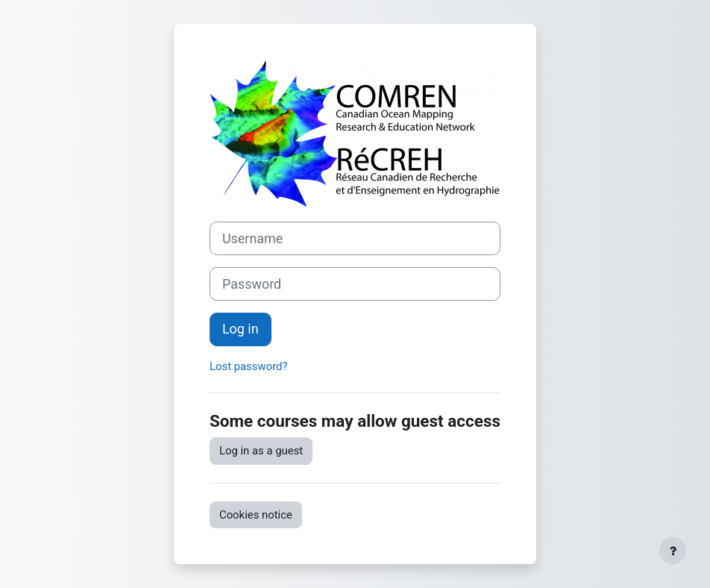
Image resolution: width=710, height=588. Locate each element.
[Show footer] (673, 551)
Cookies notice (256, 515)
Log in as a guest (261, 451)
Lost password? (249, 366)
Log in (241, 329)
